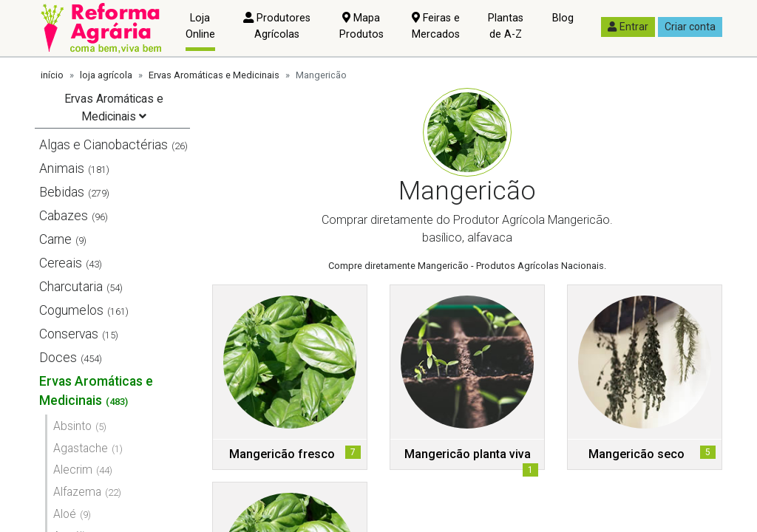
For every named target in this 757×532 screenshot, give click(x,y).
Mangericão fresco (282, 454)
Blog (563, 18)
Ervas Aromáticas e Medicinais (214, 75)
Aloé (65, 514)
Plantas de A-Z (506, 26)
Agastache (81, 448)
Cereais (61, 263)
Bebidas (62, 192)
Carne (55, 239)
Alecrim (73, 470)
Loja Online (200, 26)
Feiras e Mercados (436, 26)
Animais (62, 168)
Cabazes (64, 216)
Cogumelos (71, 310)
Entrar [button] (628, 27)
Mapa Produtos (361, 26)
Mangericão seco (637, 454)
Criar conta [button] (690, 27)
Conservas (69, 334)
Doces (58, 358)
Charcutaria (71, 287)
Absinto (72, 426)
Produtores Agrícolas (277, 26)
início (52, 75)
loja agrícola (106, 75)
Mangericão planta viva (468, 454)
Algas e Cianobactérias (103, 145)
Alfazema (77, 492)
